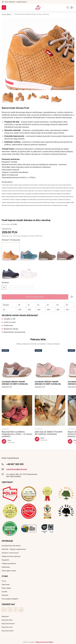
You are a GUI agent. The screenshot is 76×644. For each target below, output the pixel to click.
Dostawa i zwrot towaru (10, 553)
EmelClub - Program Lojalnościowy (14, 549)
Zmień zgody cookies (9, 571)
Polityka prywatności (9, 563)
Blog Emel (5, 616)
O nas (4, 581)
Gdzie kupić (6, 584)
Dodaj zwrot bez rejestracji (11, 556)
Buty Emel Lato (7, 627)
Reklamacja (6, 567)
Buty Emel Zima (7, 620)
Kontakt (4, 592)
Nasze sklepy (6, 588)
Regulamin (5, 560)
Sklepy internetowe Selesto (44, 642)
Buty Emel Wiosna (8, 624)
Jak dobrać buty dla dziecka (11, 546)
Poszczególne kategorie (10, 599)
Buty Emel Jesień (8, 631)
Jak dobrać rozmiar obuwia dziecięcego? (20, 315)
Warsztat (5, 595)
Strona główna (7, 14)
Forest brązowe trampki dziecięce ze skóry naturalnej (32, 14)
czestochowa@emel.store (17, 469)
